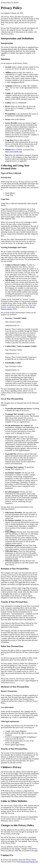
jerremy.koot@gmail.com (29, 862)
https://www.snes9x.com (13, 152)
